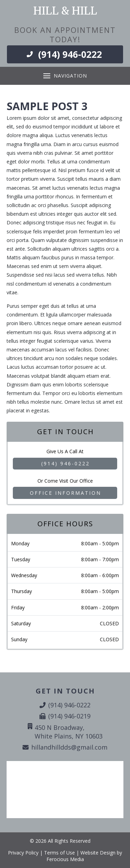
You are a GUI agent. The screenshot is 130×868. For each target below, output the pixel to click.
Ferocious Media (65, 859)
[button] (65, 76)
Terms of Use (59, 853)
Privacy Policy (23, 853)
